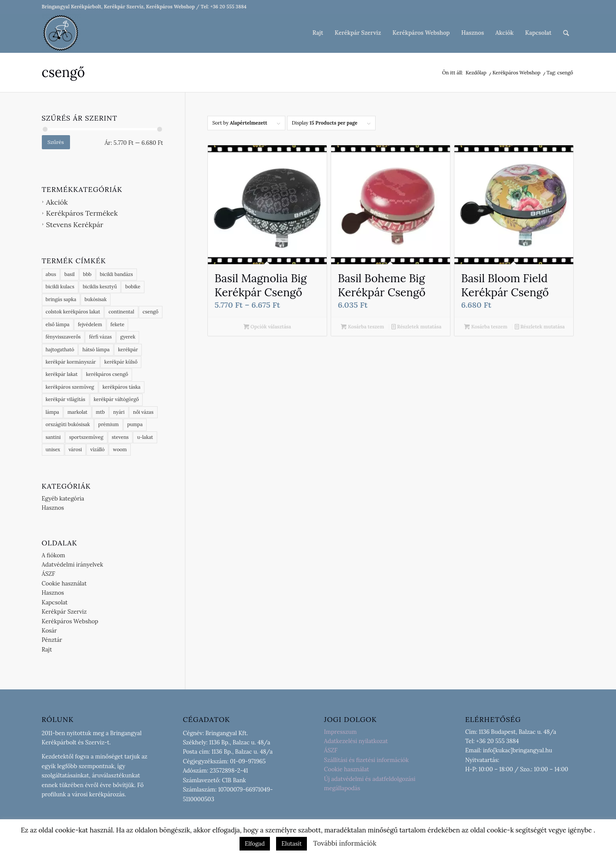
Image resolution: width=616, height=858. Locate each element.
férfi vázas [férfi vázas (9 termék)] (100, 337)
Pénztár (52, 640)
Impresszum (340, 732)
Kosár (50, 631)
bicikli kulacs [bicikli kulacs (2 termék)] (60, 287)
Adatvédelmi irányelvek (73, 565)
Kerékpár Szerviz (64, 612)
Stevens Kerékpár (75, 225)
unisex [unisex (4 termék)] (53, 449)
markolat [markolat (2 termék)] (77, 412)
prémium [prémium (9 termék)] (109, 424)
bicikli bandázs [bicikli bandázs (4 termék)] (116, 274)
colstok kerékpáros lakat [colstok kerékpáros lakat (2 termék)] (73, 312)
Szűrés (56, 142)
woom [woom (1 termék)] (120, 449)
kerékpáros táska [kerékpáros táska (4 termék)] (122, 387)
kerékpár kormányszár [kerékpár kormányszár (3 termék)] (71, 362)
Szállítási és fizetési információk (366, 760)
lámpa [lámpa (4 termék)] (53, 412)
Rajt (47, 650)
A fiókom (53, 555)
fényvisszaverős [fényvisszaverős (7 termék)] (63, 337)
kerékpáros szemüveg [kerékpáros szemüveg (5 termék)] (70, 387)
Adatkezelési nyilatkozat (356, 741)
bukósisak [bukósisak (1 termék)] (96, 299)
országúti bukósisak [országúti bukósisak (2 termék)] (68, 424)
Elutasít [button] (291, 844)
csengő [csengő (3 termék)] (151, 312)
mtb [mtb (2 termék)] (100, 412)
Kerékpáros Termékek (82, 213)
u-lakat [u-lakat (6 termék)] (145, 437)
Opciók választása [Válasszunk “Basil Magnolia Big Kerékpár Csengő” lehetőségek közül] (267, 327)
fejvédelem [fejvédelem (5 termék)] (90, 324)
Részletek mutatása (417, 327)
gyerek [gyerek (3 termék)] (128, 337)
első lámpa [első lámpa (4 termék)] (58, 324)
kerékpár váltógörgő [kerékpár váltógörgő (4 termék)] (116, 399)
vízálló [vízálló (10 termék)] (97, 449)
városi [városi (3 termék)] (75, 449)
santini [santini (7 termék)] (53, 437)
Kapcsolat (55, 602)
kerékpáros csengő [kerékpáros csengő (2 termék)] (107, 374)
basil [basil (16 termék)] (69, 274)
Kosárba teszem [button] (362, 327)
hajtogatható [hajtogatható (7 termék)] (60, 350)
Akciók (57, 202)
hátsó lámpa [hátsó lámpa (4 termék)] (96, 350)
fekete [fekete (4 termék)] (118, 324)
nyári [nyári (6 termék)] (119, 412)
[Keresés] (566, 33)
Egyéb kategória (63, 499)
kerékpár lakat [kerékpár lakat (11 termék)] (62, 374)
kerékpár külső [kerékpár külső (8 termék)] (121, 362)
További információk (345, 843)
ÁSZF (49, 574)
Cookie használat (64, 584)
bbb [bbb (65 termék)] (87, 274)
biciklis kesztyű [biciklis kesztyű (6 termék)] (100, 287)
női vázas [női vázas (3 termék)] (143, 412)
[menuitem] (318, 33)
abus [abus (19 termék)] (51, 274)
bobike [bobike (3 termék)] (133, 287)
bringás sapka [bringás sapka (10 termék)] (61, 299)
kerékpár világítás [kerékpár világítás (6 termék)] (66, 399)
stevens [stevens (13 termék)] (120, 437)
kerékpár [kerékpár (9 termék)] (128, 350)
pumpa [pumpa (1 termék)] (135, 424)
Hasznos (53, 508)
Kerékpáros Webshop (70, 621)
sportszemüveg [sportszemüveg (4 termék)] (86, 437)
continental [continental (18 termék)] (121, 312)
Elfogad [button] (255, 844)
